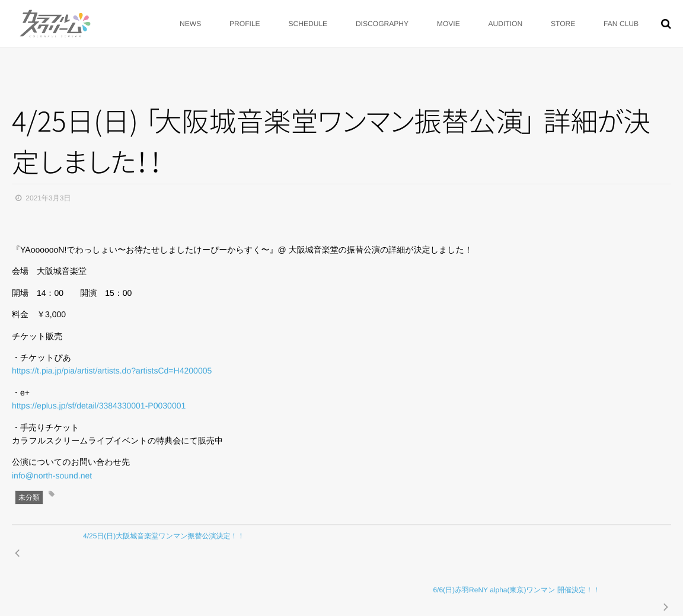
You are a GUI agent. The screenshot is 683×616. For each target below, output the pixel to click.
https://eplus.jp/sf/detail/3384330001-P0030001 (99, 406)
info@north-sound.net (52, 475)
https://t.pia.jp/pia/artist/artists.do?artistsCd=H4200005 (112, 371)
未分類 (29, 497)
